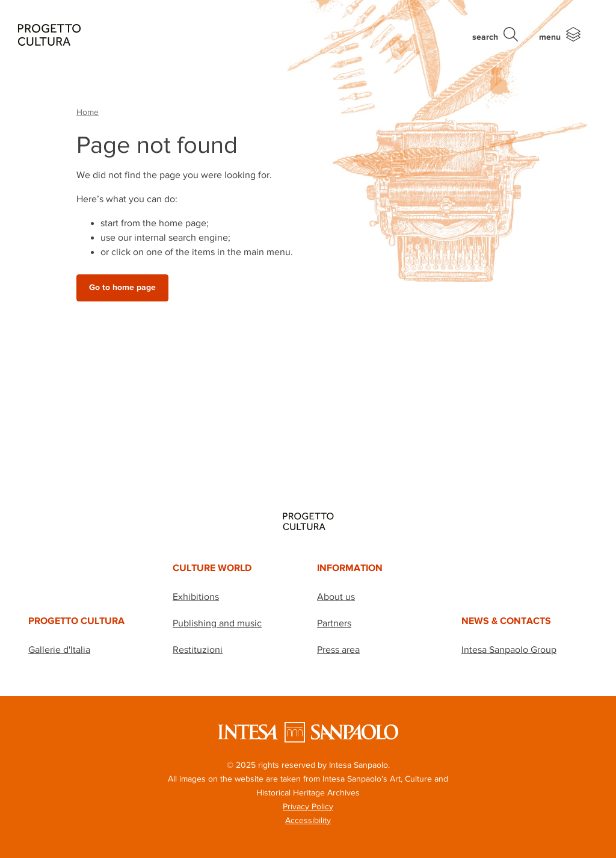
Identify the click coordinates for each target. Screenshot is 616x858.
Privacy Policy (308, 806)
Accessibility (308, 820)
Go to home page (122, 287)
